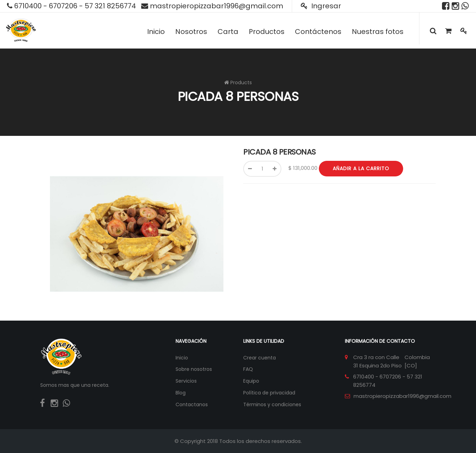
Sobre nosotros (194, 369)
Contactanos (192, 404)
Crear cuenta (260, 358)
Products (241, 82)
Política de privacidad (269, 393)
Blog (181, 393)
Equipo (251, 381)
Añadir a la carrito (361, 168)
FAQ (248, 369)
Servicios (186, 381)
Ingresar (321, 6)
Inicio (182, 358)
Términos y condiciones (272, 404)
